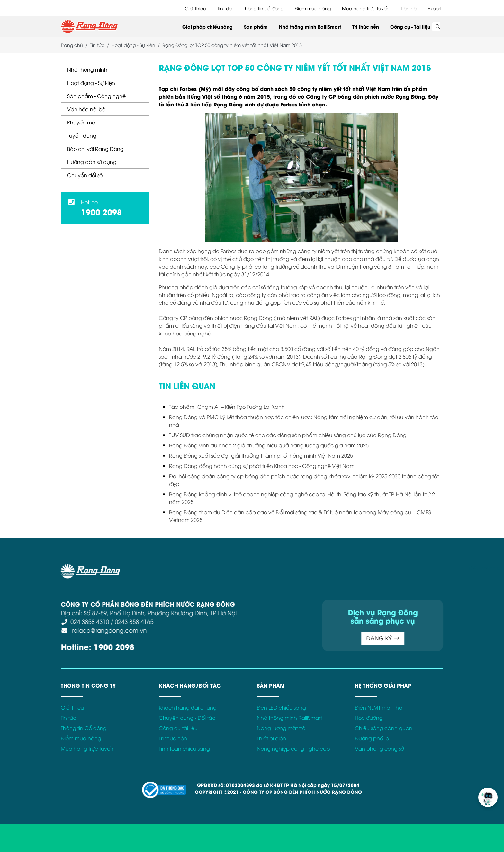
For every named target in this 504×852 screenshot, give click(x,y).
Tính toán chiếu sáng (184, 748)
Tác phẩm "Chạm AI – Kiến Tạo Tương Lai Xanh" (228, 407)
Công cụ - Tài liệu (410, 27)
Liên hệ (409, 8)
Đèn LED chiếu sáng (281, 707)
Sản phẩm (256, 27)
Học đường (369, 718)
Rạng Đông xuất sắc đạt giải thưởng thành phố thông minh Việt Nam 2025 (261, 455)
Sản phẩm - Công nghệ (96, 96)
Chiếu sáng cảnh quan (384, 728)
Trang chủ (72, 45)
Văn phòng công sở (379, 748)
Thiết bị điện (271, 738)
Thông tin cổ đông (263, 8)
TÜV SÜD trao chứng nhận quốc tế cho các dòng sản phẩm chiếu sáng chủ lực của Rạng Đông (288, 435)
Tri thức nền (366, 27)
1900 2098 (101, 211)
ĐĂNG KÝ (291, 638)
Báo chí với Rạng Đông (95, 149)
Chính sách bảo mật (452, 568)
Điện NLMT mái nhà (379, 707)
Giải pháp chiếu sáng (207, 27)
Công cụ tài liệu (178, 728)
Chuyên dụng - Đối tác (187, 718)
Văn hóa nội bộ (86, 109)
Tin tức (225, 8)
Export (435, 8)
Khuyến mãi (82, 122)
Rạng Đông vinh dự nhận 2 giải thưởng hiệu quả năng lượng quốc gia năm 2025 (269, 445)
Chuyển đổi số (85, 175)
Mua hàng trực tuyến (366, 8)
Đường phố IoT (373, 738)
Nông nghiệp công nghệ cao (293, 748)
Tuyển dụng (82, 135)
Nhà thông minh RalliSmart (310, 27)
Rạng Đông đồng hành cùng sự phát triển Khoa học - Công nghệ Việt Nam (262, 466)
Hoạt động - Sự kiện (91, 83)
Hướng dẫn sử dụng (92, 162)
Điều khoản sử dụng (399, 568)
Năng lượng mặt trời (282, 728)
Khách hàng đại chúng (188, 707)
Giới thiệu (195, 8)
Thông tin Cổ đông (84, 728)
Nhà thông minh (87, 69)
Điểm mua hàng (313, 8)
